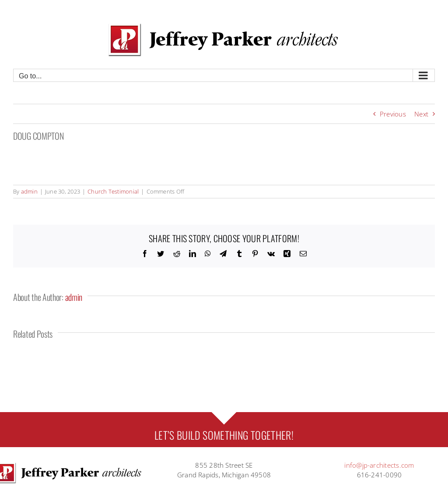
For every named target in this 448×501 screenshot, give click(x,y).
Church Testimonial (113, 191)
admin (29, 191)
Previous (393, 114)
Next (421, 114)
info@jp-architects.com (379, 465)
